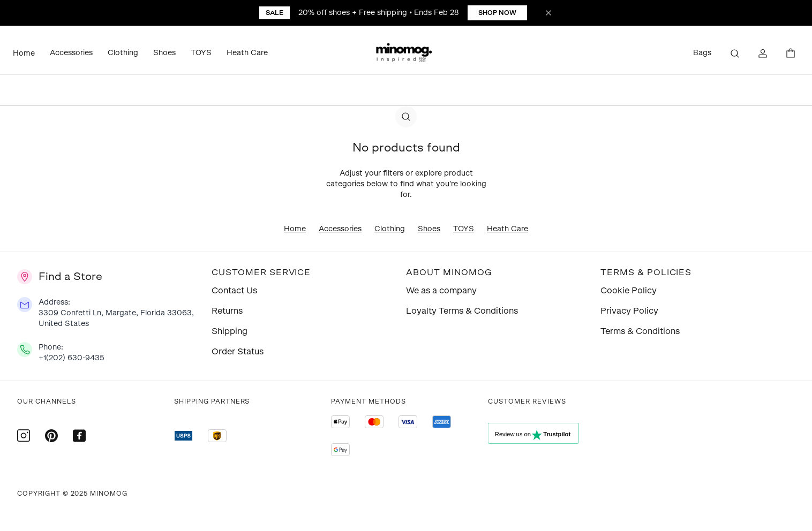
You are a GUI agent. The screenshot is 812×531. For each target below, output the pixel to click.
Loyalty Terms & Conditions (462, 311)
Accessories (71, 53)
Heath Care (247, 53)
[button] (406, 54)
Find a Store (70, 276)
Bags (702, 53)
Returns (227, 311)
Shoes (164, 53)
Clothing (123, 53)
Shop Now (497, 13)
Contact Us (234, 290)
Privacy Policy (629, 311)
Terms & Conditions (640, 331)
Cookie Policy (629, 290)
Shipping (230, 331)
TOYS (201, 53)
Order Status (238, 351)
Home (24, 53)
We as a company (441, 290)
